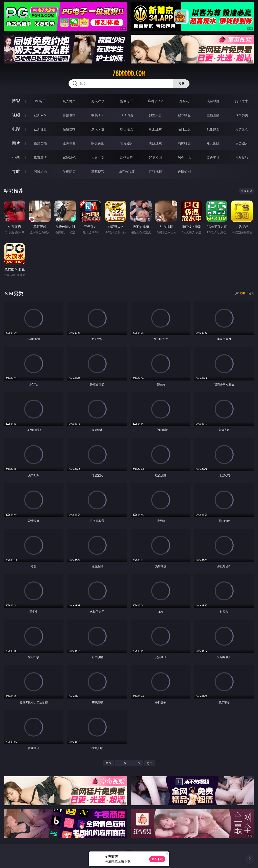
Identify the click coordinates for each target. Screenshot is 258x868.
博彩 (16, 101)
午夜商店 (69, 172)
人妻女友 (98, 157)
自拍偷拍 (69, 115)
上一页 (122, 763)
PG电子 (40, 101)
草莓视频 (98, 172)
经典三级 (184, 129)
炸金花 (184, 101)
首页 (108, 763)
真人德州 (69, 101)
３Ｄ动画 (127, 115)
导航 (16, 171)
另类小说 (184, 157)
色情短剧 (184, 172)
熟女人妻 (155, 115)
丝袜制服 (184, 115)
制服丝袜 (155, 129)
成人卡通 (98, 129)
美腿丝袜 (155, 143)
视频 (16, 115)
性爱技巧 (242, 157)
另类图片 (242, 143)
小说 (16, 157)
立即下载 (157, 859)
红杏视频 (155, 172)
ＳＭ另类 (242, 115)
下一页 (136, 763)
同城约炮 (40, 172)
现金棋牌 (213, 101)
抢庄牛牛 (242, 101)
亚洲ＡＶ (40, 115)
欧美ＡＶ (98, 115)
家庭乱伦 (69, 157)
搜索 (181, 84)
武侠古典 (127, 157)
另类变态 (242, 129)
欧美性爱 (127, 129)
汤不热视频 (127, 172)
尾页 (150, 763)
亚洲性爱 (40, 129)
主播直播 (213, 115)
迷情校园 (155, 157)
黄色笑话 (213, 157)
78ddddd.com (129, 73)
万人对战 (98, 101)
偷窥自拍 (40, 143)
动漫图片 (127, 143)
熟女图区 (213, 143)
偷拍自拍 (69, 129)
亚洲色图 (69, 143)
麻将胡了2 (155, 101)
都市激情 (40, 157)
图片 (16, 143)
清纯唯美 (184, 143)
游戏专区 (127, 101)
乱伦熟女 (213, 129)
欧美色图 (98, 143)
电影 (16, 129)
